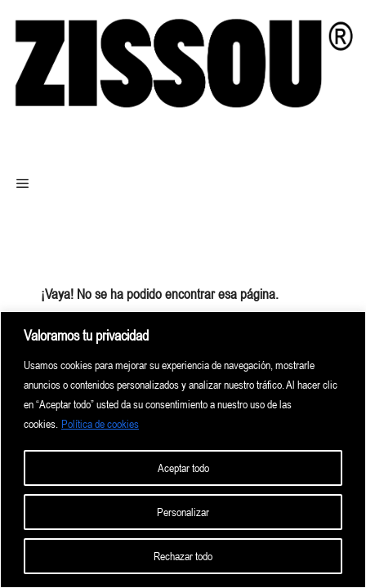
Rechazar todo (183, 556)
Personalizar (183, 512)
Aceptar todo (183, 468)
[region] (183, 450)
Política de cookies (100, 424)
